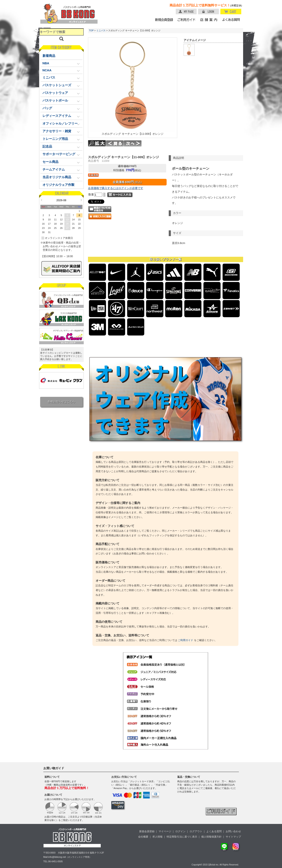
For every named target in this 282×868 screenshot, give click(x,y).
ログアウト (196, 831)
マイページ (165, 831)
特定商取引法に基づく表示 (182, 837)
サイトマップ (233, 837)
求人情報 (157, 837)
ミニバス (101, 30)
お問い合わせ (233, 831)
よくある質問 (214, 831)
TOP (91, 30)
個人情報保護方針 (211, 837)
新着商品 (49, 56)
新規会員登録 (147, 831)
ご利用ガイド (186, 640)
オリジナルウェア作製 (58, 185)
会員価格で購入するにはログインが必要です (116, 188)
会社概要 (143, 837)
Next (81, 200)
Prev (42, 200)
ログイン (180, 831)
